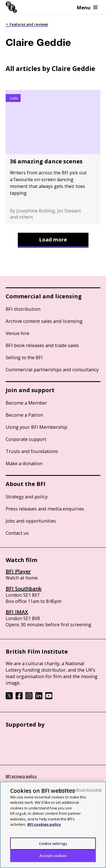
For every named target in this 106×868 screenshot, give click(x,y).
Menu (87, 7)
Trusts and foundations (32, 451)
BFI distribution (23, 309)
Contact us (17, 533)
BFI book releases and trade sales (42, 345)
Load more (53, 239)
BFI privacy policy (21, 776)
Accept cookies (53, 856)
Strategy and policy (27, 497)
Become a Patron (24, 415)
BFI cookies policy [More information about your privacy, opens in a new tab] (44, 824)
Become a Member (26, 403)
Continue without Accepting (80, 790)
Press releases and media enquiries (45, 509)
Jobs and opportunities (31, 521)
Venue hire (18, 333)
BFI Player (18, 571)
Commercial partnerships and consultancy (52, 369)
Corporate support (26, 439)
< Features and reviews (27, 24)
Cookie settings (53, 843)
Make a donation (24, 463)
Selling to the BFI (24, 357)
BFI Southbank (24, 589)
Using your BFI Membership (36, 427)
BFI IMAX (17, 612)
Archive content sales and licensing (44, 321)
